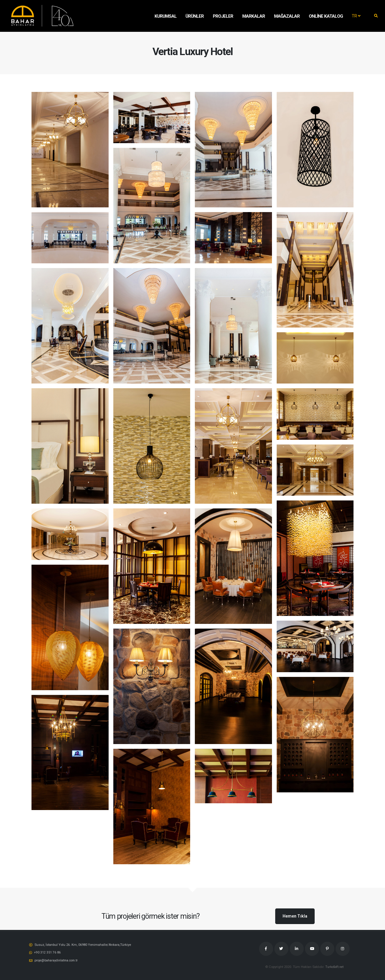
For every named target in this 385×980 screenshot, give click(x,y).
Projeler (223, 16)
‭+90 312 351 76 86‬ (48, 952)
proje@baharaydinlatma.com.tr (58, 960)
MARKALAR (254, 16)
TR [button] (356, 16)
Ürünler (195, 16)
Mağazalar (287, 16)
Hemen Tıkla (295, 916)
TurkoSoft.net (334, 967)
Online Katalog (326, 16)
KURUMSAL (166, 16)
